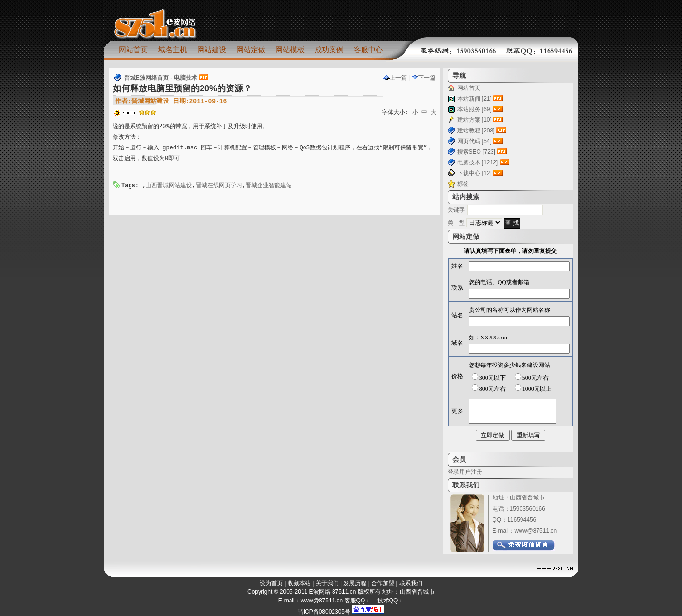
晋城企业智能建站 (269, 186)
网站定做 (251, 50)
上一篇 (395, 78)
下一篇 (424, 78)
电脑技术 (186, 78)
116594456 (522, 520)
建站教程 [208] (476, 131)
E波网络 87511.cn (333, 592)
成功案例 (329, 50)
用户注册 (471, 472)
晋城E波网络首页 (146, 78)
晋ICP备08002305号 (324, 612)
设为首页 (271, 583)
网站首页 (133, 50)
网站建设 (212, 50)
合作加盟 (383, 583)
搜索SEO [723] (476, 152)
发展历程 (355, 583)
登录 (453, 472)
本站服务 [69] (474, 109)
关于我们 (327, 583)
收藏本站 (299, 583)
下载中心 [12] (474, 173)
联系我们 (411, 583)
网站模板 (290, 50)
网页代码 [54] (474, 141)
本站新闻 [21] (474, 99)
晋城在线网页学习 (219, 186)
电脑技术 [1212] (478, 162)
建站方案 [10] (474, 120)
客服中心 (368, 50)
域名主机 (173, 50)
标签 (463, 184)
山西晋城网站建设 (169, 186)
